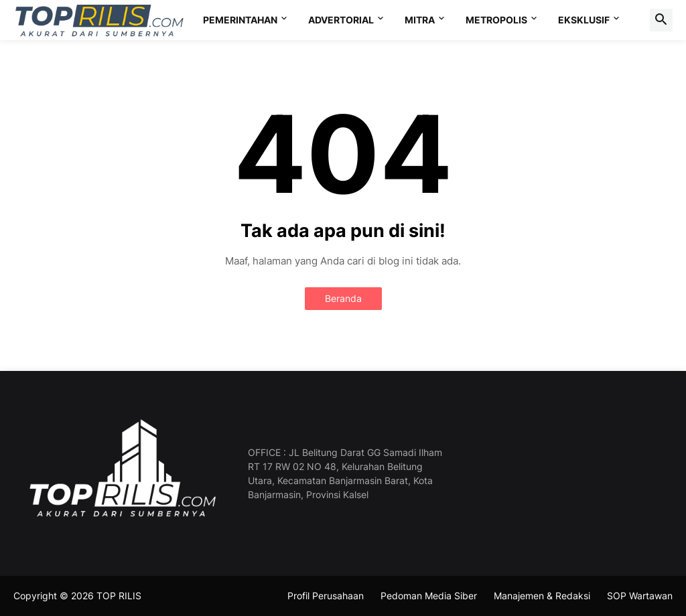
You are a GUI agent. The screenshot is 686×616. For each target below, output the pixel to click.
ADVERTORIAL (341, 20)
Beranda (343, 298)
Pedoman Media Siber (429, 596)
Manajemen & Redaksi (542, 596)
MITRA (420, 20)
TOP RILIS (119, 596)
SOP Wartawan (640, 596)
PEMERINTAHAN (240, 20)
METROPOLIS (496, 20)
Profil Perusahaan (326, 596)
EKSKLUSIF (584, 20)
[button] (661, 20)
